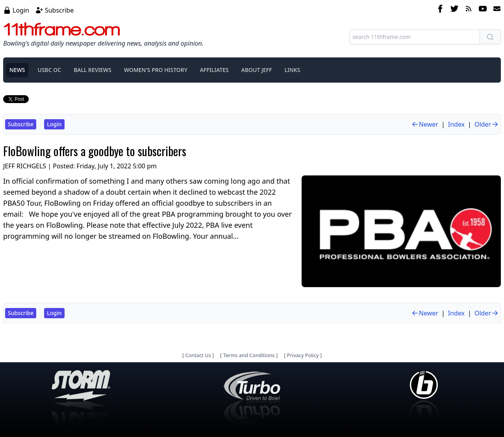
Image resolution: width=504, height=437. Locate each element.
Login (21, 10)
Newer (425, 124)
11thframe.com (62, 29)
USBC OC (50, 70)
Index (456, 124)
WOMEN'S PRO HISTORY (156, 70)
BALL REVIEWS (93, 70)
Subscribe (59, 10)
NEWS (17, 70)
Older (487, 124)
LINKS (293, 70)
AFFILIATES (214, 70)
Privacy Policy (303, 355)
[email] (495, 10)
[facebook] (440, 10)
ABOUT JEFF (257, 70)
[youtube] (483, 10)
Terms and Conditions (249, 355)
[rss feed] (469, 10)
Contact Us (198, 355)
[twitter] (454, 10)
